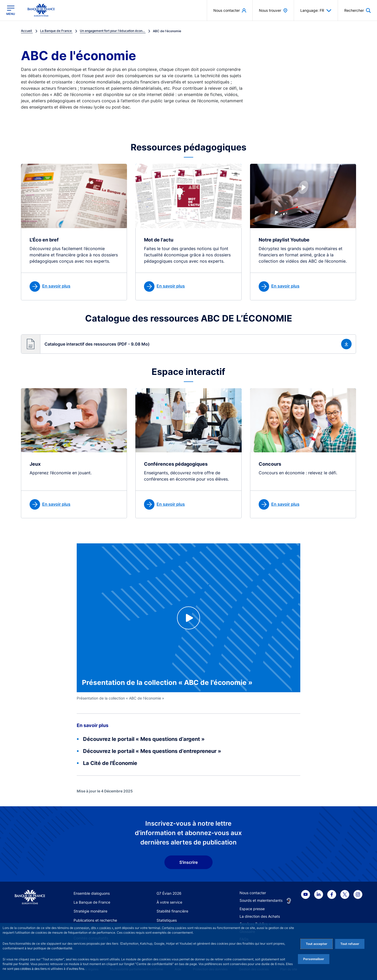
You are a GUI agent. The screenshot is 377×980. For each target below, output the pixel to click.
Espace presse (252, 909)
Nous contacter (253, 893)
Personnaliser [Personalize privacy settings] (314, 959)
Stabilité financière (172, 911)
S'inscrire (188, 862)
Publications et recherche (95, 920)
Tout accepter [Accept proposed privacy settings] (317, 944)
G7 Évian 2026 (169, 893)
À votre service (169, 902)
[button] (188, 344)
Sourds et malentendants (261, 900)
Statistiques (167, 920)
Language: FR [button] (316, 10)
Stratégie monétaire (90, 911)
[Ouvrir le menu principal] (11, 10)
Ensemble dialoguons (92, 893)
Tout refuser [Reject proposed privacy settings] (350, 944)
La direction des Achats (260, 916)
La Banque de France (92, 902)
